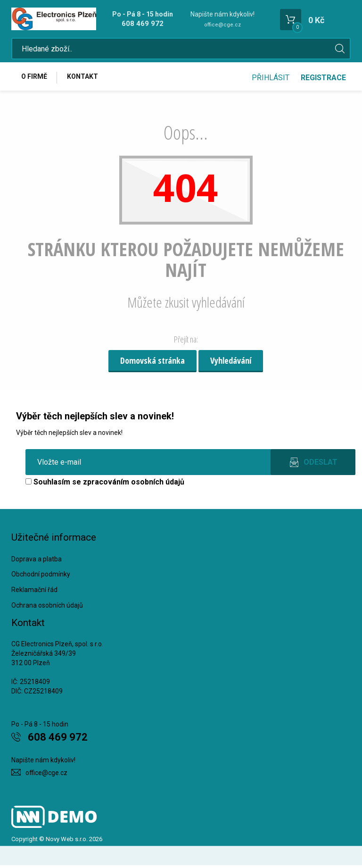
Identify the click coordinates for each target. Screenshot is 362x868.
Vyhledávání (231, 364)
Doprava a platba (37, 562)
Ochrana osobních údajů (47, 609)
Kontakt (85, 79)
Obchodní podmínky (41, 577)
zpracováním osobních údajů (134, 485)
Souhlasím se (105, 485)
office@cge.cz (222, 25)
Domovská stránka (152, 364)
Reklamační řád (34, 593)
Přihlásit (271, 79)
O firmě (35, 79)
